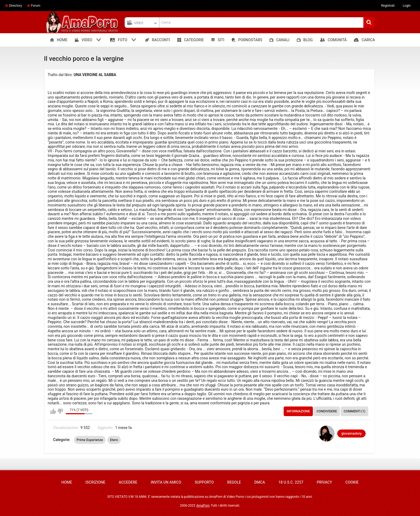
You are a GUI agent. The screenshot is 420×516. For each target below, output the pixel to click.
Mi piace (53, 411)
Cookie (352, 482)
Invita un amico (166, 482)
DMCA (260, 482)
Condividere (327, 411)
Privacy (324, 482)
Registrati (388, 6)
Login (407, 6)
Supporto (204, 482)
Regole (234, 482)
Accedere (128, 482)
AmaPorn (203, 506)
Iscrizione (95, 482)
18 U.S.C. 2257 (291, 482)
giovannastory (351, 434)
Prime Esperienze (90, 440)
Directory (16, 6)
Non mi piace (60, 411)
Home (67, 482)
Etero (114, 440)
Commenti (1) (355, 411)
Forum (36, 6)
